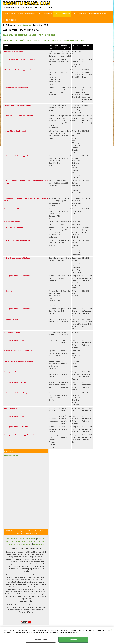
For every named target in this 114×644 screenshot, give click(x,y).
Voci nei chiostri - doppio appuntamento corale (21, 156)
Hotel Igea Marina (98, 14)
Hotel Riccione (45, 14)
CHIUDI (112, 630)
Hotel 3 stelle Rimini (17, 541)
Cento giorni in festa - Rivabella (15, 340)
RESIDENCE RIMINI (11, 456)
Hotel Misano (9, 20)
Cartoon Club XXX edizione (13, 227)
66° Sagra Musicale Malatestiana (16, 88)
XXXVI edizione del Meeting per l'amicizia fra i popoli (23, 70)
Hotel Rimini (9, 14)
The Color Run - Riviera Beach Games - (18, 105)
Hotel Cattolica (62, 14)
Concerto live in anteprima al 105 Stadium (19, 59)
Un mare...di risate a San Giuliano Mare (18, 351)
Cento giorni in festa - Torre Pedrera (17, 276)
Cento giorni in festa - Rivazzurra (16, 372)
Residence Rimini (26, 14)
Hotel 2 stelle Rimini (31, 541)
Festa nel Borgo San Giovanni (15, 131)
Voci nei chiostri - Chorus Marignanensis (19, 393)
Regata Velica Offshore (12, 222)
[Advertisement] (22, 476)
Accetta (73, 640)
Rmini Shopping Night (12, 332)
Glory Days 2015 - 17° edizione (15, 51)
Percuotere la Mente (12, 319)
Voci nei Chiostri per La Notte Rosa (17, 240)
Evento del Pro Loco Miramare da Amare (18, 361)
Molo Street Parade (11, 408)
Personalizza (41, 640)
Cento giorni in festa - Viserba (15, 382)
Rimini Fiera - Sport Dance (13, 209)
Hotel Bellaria (79, 14)
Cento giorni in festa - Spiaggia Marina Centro (21, 435)
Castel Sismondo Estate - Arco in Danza (18, 116)
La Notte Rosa (9, 291)
